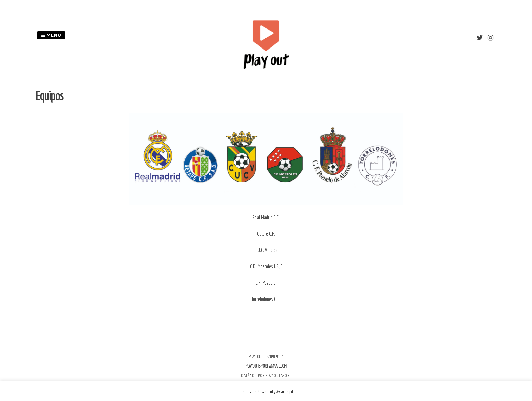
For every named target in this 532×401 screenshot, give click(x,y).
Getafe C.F (265, 234)
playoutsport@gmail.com (266, 366)
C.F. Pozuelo (266, 283)
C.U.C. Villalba (266, 250)
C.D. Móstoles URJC (266, 266)
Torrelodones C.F (265, 299)
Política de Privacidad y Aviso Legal (267, 392)
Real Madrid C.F (265, 217)
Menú (51, 35)
